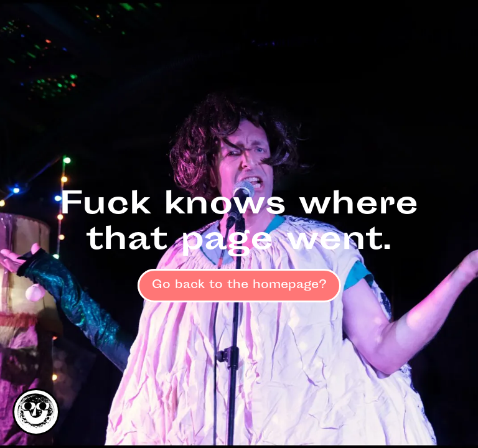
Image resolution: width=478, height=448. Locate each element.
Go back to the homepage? (239, 286)
